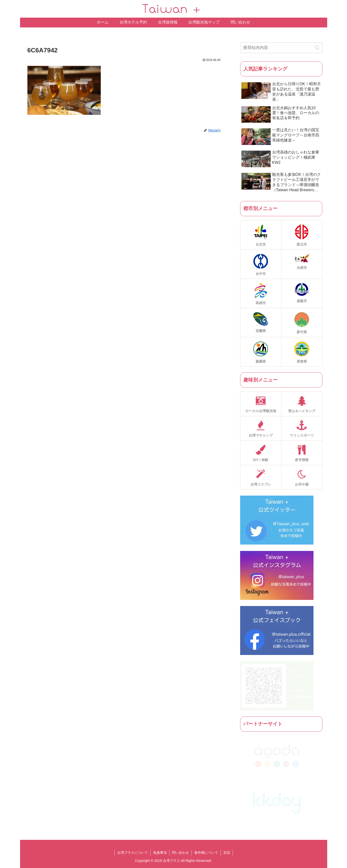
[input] (281, 48)
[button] (317, 48)
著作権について (206, 853)
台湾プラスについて (133, 853)
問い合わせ (180, 853)
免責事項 (160, 853)
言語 (227, 853)
